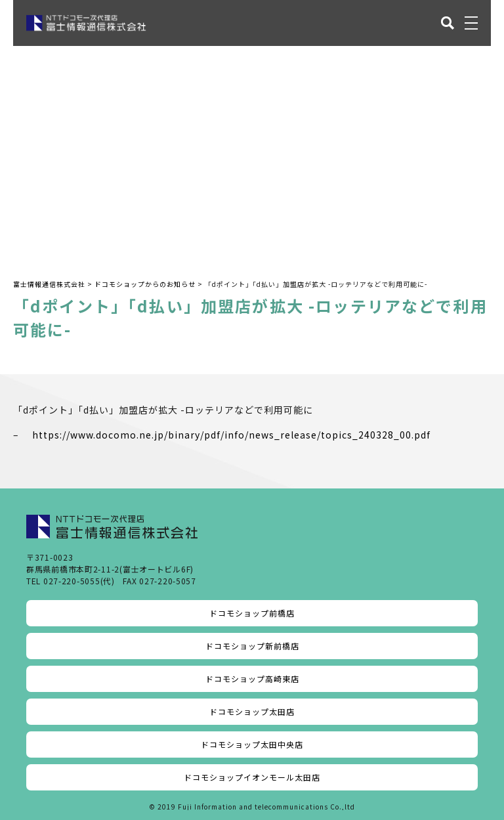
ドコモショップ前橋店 (252, 613)
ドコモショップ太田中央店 (252, 744)
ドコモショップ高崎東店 (252, 679)
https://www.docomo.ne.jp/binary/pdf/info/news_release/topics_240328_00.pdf (231, 435)
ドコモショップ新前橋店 (252, 646)
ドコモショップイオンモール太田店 (252, 777)
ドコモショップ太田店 (252, 711)
